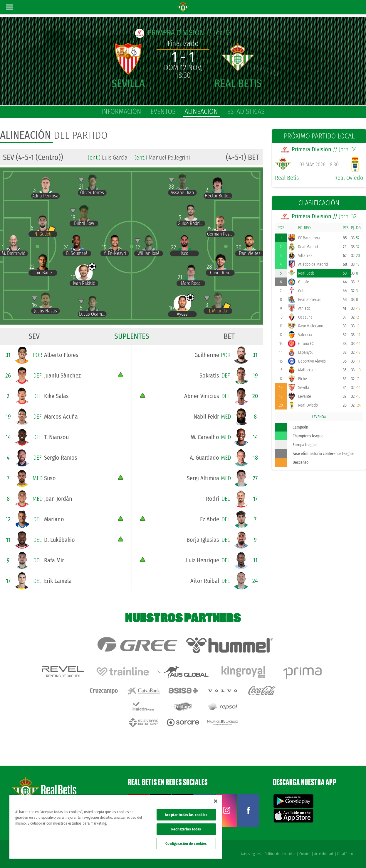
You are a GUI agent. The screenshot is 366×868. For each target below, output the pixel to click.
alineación (201, 111)
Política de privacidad (280, 854)
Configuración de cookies (186, 844)
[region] (116, 827)
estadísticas (246, 111)
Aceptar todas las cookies (186, 815)
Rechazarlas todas (186, 829)
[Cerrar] (216, 801)
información (121, 111)
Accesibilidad (324, 854)
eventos (163, 111)
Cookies (305, 854)
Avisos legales (251, 854)
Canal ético (345, 854)
